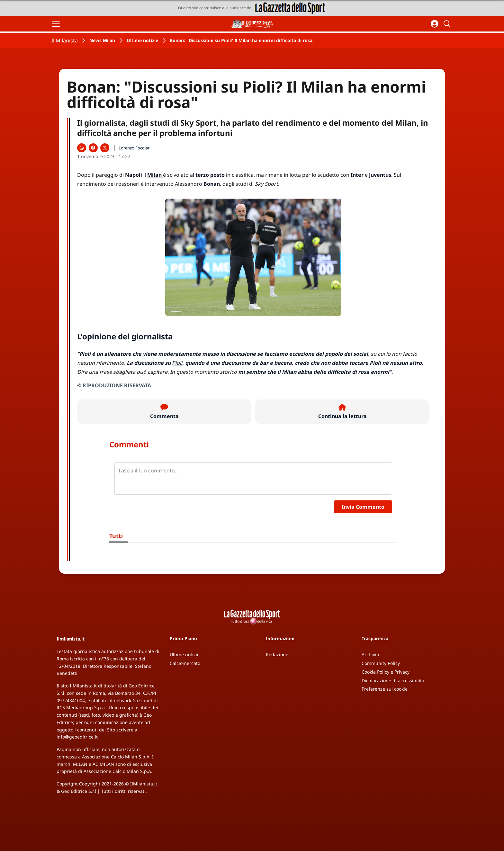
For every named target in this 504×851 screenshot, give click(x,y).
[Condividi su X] (105, 148)
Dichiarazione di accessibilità (393, 681)
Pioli (177, 363)
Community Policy (381, 663)
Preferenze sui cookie (385, 689)
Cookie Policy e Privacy (386, 672)
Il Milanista (65, 40)
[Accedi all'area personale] (435, 24)
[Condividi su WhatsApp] (82, 148)
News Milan (102, 40)
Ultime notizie (142, 40)
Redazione (277, 654)
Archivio (370, 654)
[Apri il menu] (56, 24)
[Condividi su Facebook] (93, 148)
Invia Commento (363, 507)
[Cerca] (448, 24)
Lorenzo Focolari (135, 148)
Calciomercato (185, 663)
